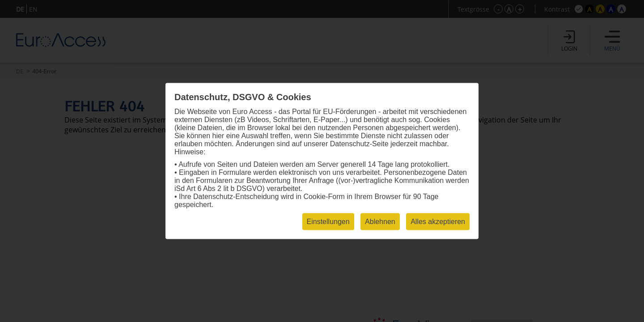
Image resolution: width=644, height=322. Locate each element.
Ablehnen (380, 222)
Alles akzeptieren (438, 222)
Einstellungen (328, 222)
